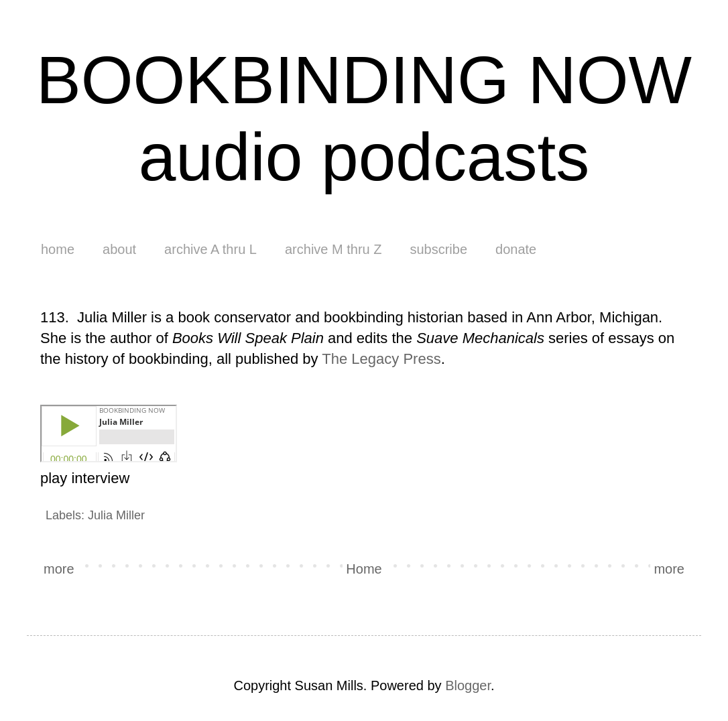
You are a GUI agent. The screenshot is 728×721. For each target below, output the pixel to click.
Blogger (468, 685)
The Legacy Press (381, 359)
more (59, 569)
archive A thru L (210, 249)
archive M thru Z (333, 249)
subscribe (438, 249)
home (58, 249)
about (119, 249)
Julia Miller (116, 515)
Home (364, 569)
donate (516, 249)
